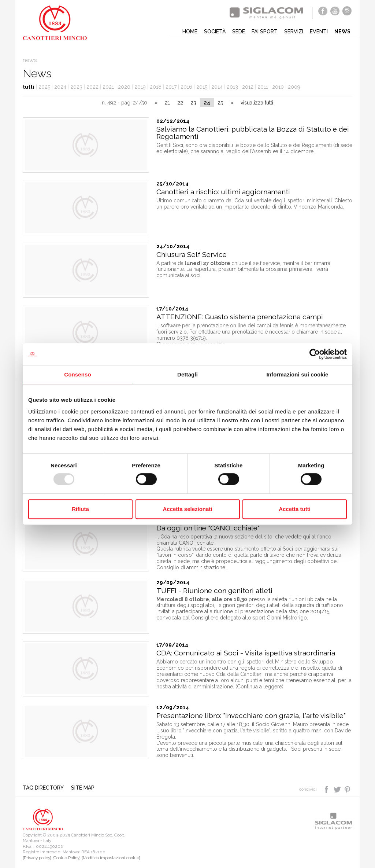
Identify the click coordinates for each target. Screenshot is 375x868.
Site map (83, 788)
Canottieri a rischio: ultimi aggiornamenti (223, 192)
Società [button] (215, 32)
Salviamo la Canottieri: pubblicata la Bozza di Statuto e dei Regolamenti (253, 133)
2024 (60, 87)
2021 (108, 87)
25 (220, 103)
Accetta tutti (295, 509)
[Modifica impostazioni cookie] (111, 858)
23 (193, 103)
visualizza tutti (257, 103)
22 (180, 103)
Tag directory (43, 788)
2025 (44, 87)
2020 (124, 87)
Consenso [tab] (77, 374)
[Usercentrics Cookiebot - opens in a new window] (315, 354)
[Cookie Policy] (66, 858)
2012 (248, 87)
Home (190, 32)
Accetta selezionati (187, 509)
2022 (92, 87)
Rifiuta (80, 509)
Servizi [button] (294, 32)
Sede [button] (239, 32)
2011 (263, 87)
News (342, 32)
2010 (278, 87)
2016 (186, 87)
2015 (202, 87)
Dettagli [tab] (187, 374)
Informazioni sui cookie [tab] (298, 374)
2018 (156, 87)
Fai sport (265, 32)
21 (167, 103)
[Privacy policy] (37, 858)
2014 (217, 87)
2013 (232, 87)
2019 (140, 87)
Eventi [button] (319, 32)
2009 (294, 87)
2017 (171, 87)
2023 (76, 87)
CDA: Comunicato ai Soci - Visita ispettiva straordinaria (246, 653)
